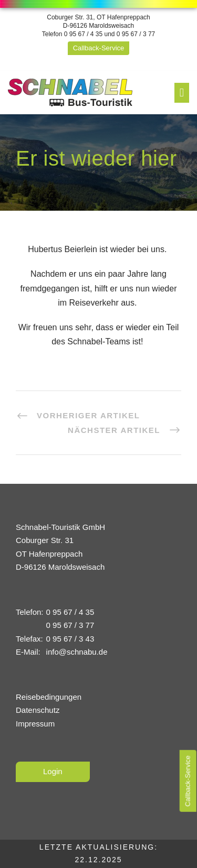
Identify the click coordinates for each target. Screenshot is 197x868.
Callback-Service (99, 48)
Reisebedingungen (49, 697)
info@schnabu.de (77, 652)
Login (53, 771)
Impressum (35, 724)
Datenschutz (38, 710)
